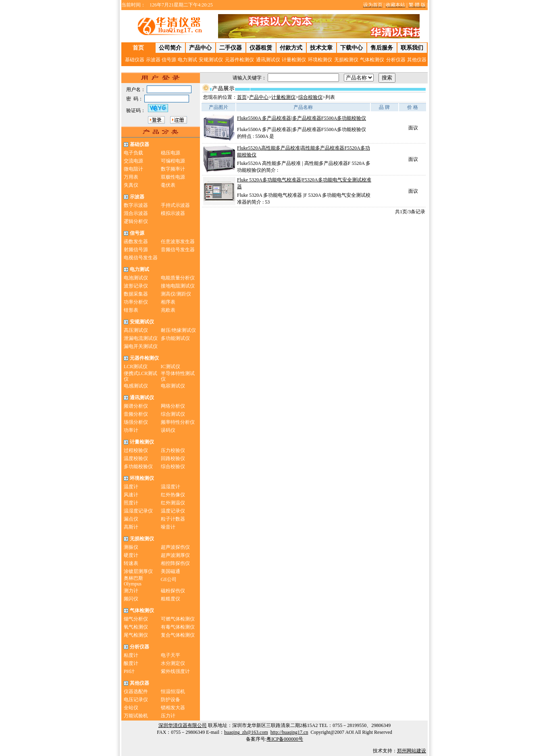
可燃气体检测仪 (178, 619)
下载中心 (351, 48)
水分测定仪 (173, 663)
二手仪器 (231, 48)
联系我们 (412, 48)
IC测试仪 (171, 367)
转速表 (131, 563)
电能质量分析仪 (178, 278)
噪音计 (168, 527)
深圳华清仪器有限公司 (183, 725)
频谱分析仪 (136, 406)
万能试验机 (136, 716)
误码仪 (168, 430)
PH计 (129, 671)
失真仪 (131, 185)
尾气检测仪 (136, 635)
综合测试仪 (173, 414)
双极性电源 (173, 177)
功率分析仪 (136, 302)
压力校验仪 (173, 450)
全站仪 (131, 708)
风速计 (131, 495)
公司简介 (170, 48)
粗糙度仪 (171, 599)
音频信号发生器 (178, 250)
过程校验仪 (136, 450)
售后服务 (382, 48)
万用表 (131, 177)
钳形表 (131, 310)
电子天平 (171, 655)
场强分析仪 (136, 422)
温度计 (131, 487)
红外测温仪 (173, 503)
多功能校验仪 (138, 467)
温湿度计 (171, 487)
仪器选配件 (136, 691)
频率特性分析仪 (178, 422)
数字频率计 (173, 169)
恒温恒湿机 (173, 691)
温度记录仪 (173, 511)
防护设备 (171, 700)
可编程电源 (173, 161)
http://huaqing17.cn (289, 732)
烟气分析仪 (136, 619)
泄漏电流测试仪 (141, 338)
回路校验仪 (173, 458)
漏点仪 (131, 519)
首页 (242, 97)
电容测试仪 (173, 386)
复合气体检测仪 (178, 635)
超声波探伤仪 (175, 547)
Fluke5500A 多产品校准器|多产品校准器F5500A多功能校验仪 (302, 118)
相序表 (168, 302)
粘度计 (131, 655)
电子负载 (133, 153)
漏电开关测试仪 (141, 346)
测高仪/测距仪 (176, 294)
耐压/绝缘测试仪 (178, 330)
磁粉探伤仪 (173, 591)
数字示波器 (136, 205)
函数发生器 (136, 242)
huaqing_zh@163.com (246, 732)
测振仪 (131, 547)
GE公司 (169, 579)
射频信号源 (136, 250)
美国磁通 (171, 571)
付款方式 (291, 48)
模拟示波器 (173, 213)
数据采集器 (136, 294)
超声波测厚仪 (175, 555)
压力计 (168, 716)
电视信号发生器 (141, 258)
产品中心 (200, 48)
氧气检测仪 (136, 627)
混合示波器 (136, 213)
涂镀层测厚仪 (138, 571)
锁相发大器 (173, 708)
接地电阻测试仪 (178, 286)
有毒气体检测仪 (178, 627)
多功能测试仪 (175, 338)
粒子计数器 (173, 519)
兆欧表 (168, 310)
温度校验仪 (136, 458)
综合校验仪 (173, 467)
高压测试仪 (136, 330)
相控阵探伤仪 (175, 563)
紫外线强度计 (175, 671)
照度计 (131, 503)
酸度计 (131, 663)
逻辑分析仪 (136, 221)
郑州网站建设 (412, 751)
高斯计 (131, 527)
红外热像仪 (173, 495)
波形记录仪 (136, 286)
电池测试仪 (136, 278)
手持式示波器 (175, 205)
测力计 (131, 591)
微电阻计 (133, 169)
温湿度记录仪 (138, 511)
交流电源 (133, 161)
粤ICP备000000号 (285, 739)
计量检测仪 (283, 97)
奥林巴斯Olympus (133, 581)
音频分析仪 (136, 414)
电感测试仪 (136, 386)
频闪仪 (131, 599)
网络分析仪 (173, 406)
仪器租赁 (261, 48)
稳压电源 (171, 153)
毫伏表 (168, 185)
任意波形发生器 (178, 242)
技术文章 (321, 48)
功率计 (131, 430)
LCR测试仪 (136, 367)
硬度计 (131, 555)
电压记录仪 (136, 700)
